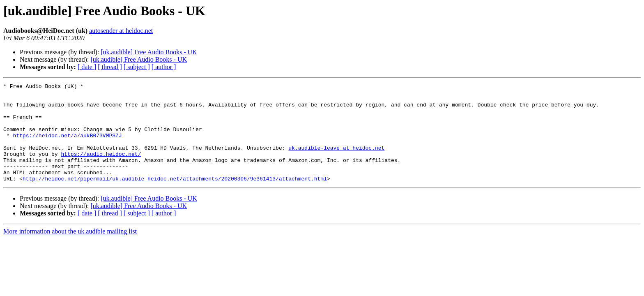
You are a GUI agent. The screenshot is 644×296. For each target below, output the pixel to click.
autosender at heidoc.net (121, 31)
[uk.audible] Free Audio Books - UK (149, 52)
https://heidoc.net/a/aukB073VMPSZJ (67, 146)
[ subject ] (137, 67)
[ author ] (164, 67)
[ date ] (87, 67)
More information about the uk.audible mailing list (70, 251)
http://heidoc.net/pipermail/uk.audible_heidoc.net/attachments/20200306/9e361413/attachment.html (175, 198)
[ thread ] (110, 67)
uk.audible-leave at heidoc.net (336, 161)
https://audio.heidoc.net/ (101, 169)
